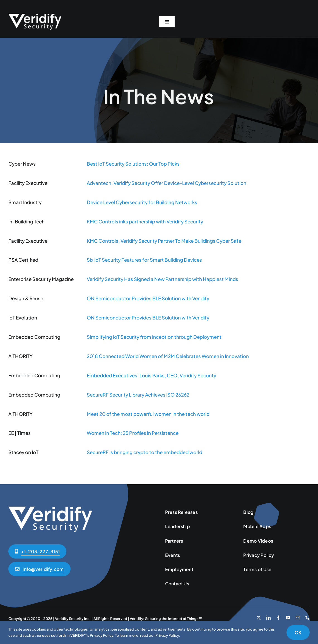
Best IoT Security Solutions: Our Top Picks (133, 164)
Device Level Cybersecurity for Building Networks (142, 202)
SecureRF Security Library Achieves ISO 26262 (138, 395)
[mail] (298, 618)
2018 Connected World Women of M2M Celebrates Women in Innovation (168, 356)
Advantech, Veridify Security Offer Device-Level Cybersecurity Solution (167, 183)
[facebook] (278, 618)
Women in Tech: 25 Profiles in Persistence (133, 433)
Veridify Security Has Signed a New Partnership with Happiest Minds (162, 279)
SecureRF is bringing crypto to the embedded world (144, 452)
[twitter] (259, 618)
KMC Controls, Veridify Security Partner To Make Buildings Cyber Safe (164, 241)
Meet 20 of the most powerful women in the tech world (148, 414)
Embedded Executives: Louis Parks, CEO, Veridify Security (151, 375)
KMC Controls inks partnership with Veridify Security (145, 221)
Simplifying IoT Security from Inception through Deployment (154, 337)
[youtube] (288, 618)
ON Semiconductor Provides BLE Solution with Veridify (148, 298)
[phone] (308, 618)
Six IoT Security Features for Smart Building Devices (144, 260)
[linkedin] (268, 618)
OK (298, 632)
